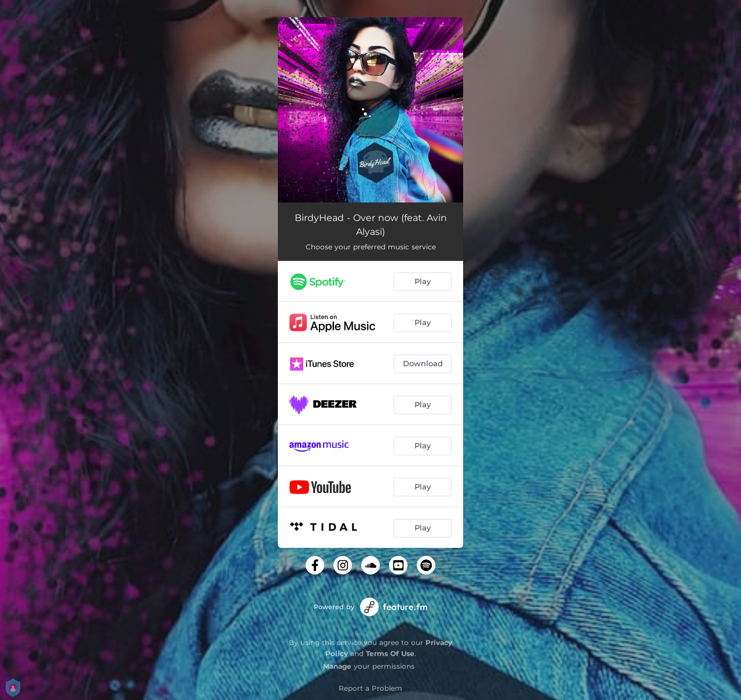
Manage (337, 666)
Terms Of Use (390, 653)
